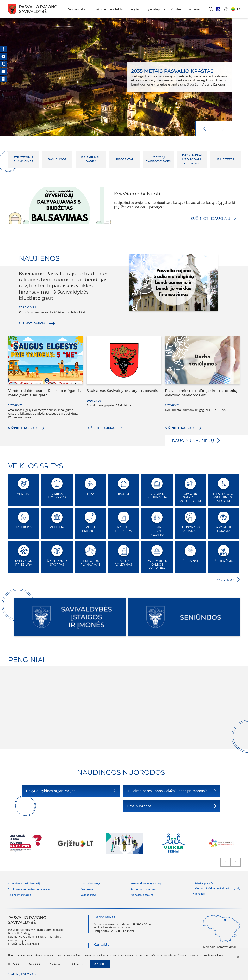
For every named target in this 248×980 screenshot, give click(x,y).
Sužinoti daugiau (210, 218)
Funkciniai (32, 965)
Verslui (176, 9)
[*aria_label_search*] (211, 9)
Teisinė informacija (21, 894)
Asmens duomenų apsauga (145, 883)
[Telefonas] (3, 64)
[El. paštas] (3, 71)
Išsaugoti (100, 965)
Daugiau (224, 580)
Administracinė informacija (26, 883)
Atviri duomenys (91, 883)
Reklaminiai (76, 965)
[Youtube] (3, 56)
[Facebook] (3, 49)
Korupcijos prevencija (142, 888)
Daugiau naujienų (194, 441)
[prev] (205, 129)
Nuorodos (195, 892)
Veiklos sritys (89, 894)
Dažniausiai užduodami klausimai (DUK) (214, 887)
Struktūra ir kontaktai (108, 9)
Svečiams (193, 9)
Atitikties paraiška (200, 883)
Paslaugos (87, 888)
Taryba (134, 9)
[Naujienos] (3, 79)
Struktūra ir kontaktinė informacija (31, 888)
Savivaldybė (77, 9)
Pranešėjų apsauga (140, 894)
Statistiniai (53, 965)
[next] (223, 129)
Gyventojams (155, 9)
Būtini (14, 965)
